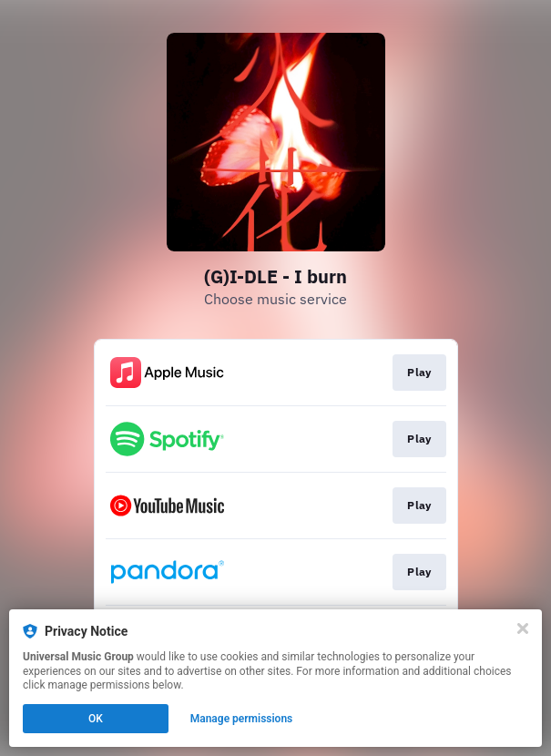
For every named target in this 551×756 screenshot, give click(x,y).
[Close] (523, 628)
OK (96, 719)
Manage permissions (242, 719)
